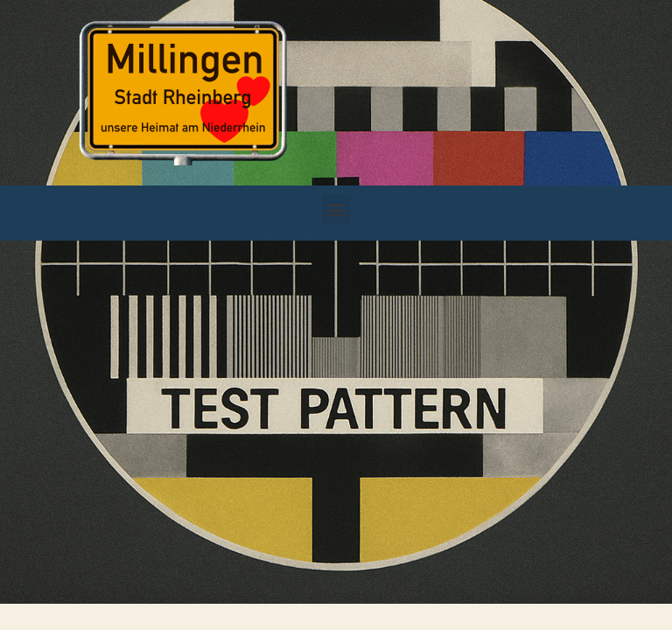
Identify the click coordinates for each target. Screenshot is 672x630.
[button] (336, 209)
